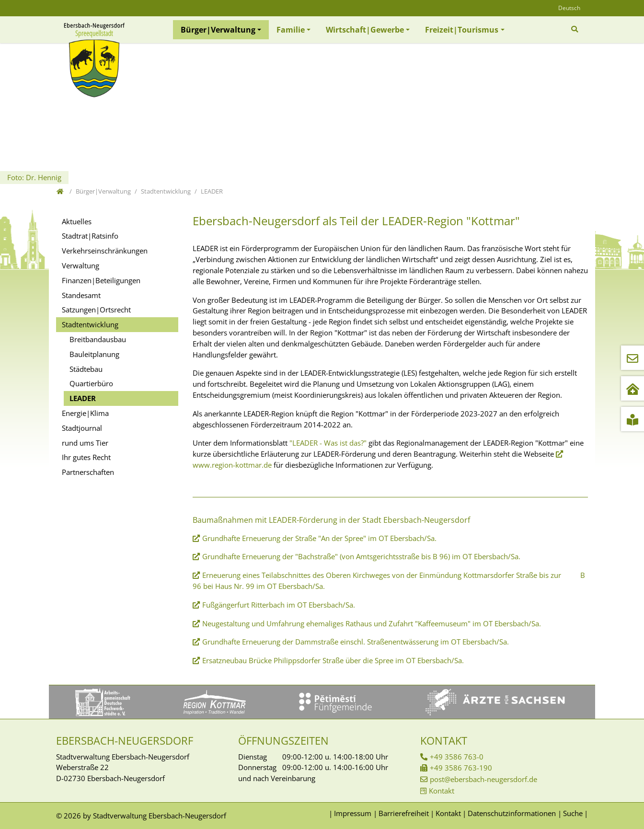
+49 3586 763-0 (457, 757)
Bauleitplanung (94, 354)
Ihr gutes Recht (86, 457)
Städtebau (86, 369)
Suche (573, 813)
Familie (291, 30)
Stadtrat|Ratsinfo (90, 236)
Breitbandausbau (98, 339)
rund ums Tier (85, 443)
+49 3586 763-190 (461, 768)
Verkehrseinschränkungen (105, 251)
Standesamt (81, 295)
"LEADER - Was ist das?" (328, 443)
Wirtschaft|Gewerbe (365, 30)
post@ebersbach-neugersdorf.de (483, 779)
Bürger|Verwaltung (218, 30)
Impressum (353, 813)
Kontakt (442, 791)
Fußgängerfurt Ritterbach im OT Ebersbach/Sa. (279, 605)
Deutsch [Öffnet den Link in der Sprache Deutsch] (569, 8)
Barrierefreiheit (404, 813)
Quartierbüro (91, 383)
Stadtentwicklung (90, 324)
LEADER (83, 398)
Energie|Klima (85, 413)
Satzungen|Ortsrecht (96, 310)
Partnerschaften (88, 472)
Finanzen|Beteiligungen (101, 280)
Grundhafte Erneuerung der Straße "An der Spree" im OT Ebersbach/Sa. (319, 538)
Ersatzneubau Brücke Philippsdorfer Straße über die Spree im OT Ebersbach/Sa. (334, 660)
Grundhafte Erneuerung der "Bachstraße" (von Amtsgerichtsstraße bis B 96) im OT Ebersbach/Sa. (361, 556)
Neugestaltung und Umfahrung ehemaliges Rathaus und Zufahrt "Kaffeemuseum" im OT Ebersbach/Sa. (372, 623)
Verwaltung (80, 265)
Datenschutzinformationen (512, 813)
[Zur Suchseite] (576, 29)
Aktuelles (77, 221)
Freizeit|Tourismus (462, 30)
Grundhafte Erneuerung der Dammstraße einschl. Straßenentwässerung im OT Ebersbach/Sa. (356, 642)
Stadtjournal (82, 428)
